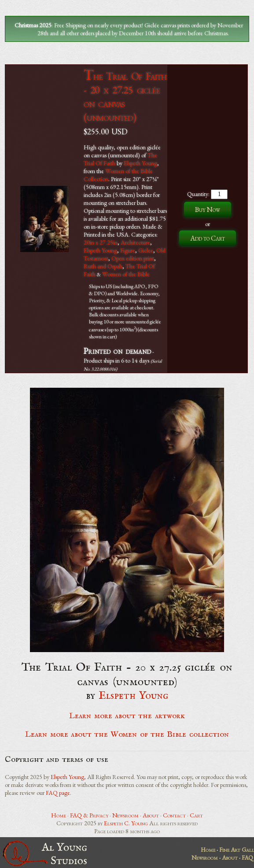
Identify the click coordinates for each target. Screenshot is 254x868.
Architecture (135, 242)
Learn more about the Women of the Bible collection (127, 734)
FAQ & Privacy (89, 815)
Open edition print (133, 258)
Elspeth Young (140, 163)
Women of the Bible (126, 274)
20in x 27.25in (101, 242)
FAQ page (58, 793)
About (151, 815)
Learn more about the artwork (127, 716)
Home (59, 815)
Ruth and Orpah (103, 266)
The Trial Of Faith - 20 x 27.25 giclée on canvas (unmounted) (125, 96)
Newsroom (125, 815)
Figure (128, 250)
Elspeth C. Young (126, 823)
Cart (196, 815)
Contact (174, 815)
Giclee (146, 250)
